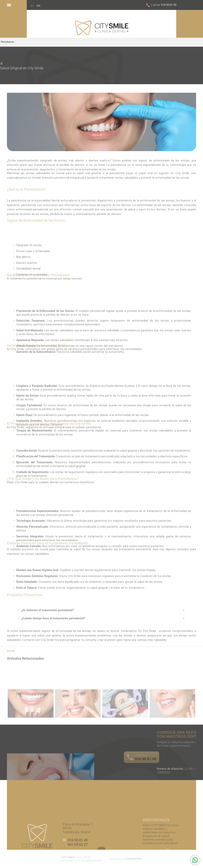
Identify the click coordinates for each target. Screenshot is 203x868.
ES (32, 8)
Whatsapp (195, 860)
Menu (9, 4)
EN (39, 8)
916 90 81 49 (164, 5)
